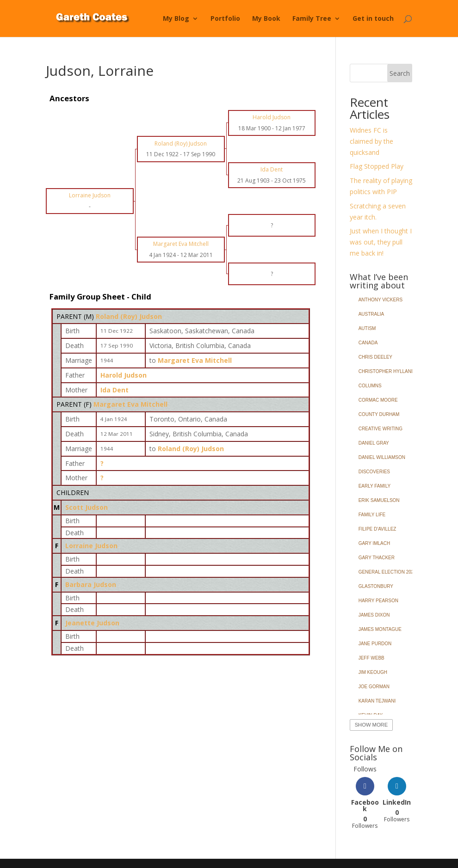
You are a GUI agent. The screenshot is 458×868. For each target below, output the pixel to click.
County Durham (379, 414)
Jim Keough (373, 672)
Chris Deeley (375, 357)
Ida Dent (114, 390)
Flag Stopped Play (377, 166)
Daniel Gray (374, 443)
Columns (370, 386)
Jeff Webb (371, 658)
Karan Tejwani (377, 701)
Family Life (372, 515)
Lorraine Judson (91, 546)
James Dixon (374, 615)
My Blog (176, 19)
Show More (371, 725)
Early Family (374, 486)
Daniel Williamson (382, 457)
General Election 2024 (387, 572)
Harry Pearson (378, 601)
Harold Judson (124, 375)
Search (400, 73)
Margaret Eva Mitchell (130, 404)
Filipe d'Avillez (378, 529)
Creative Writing (381, 429)
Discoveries (374, 472)
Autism (367, 328)
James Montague (380, 629)
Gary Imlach (374, 543)
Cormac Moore (378, 400)
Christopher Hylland (387, 371)
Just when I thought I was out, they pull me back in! (381, 242)
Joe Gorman (374, 687)
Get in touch (373, 19)
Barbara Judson (91, 584)
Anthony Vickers (381, 300)
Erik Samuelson (379, 500)
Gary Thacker (377, 558)
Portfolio (225, 19)
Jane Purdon (375, 644)
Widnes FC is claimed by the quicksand (371, 141)
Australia (371, 314)
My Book (266, 19)
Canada (368, 343)
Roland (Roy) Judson (129, 316)
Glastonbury (376, 586)
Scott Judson (87, 507)
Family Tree (312, 19)
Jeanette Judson (92, 623)
